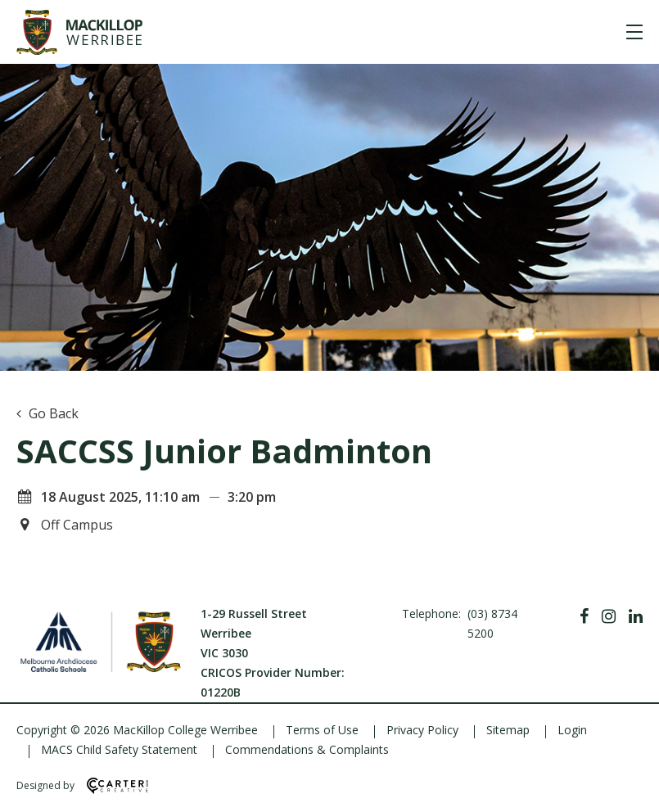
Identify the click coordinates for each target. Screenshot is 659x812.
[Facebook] (584, 616)
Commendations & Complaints (307, 749)
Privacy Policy (422, 730)
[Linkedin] (636, 616)
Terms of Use (322, 730)
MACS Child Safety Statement (119, 749)
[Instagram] (609, 616)
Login (572, 730)
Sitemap (508, 730)
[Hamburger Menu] (634, 32)
